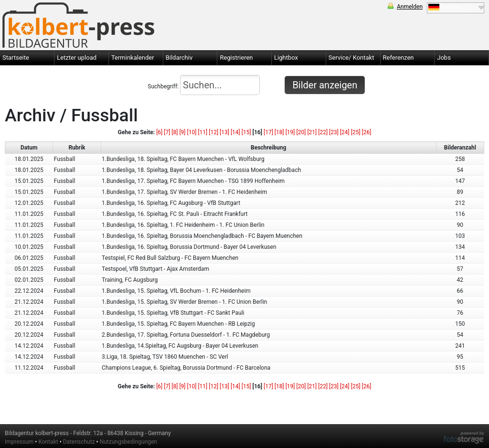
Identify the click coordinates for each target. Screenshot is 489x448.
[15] (246, 132)
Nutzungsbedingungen (128, 442)
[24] (345, 132)
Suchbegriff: (204, 85)
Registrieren (236, 58)
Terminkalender (133, 58)
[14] (235, 132)
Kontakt (48, 442)
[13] (224, 132)
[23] (334, 132)
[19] (290, 132)
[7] (167, 132)
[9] (182, 132)
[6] (159, 132)
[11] (202, 132)
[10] (192, 132)
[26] (367, 132)
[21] (312, 132)
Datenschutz (79, 442)
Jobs (444, 58)
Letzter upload (77, 58)
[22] (323, 132)
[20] (301, 132)
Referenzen (399, 58)
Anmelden (410, 7)
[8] (175, 132)
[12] (213, 132)
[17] (268, 132)
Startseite (16, 58)
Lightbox (286, 58)
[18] (279, 132)
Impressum (19, 442)
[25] (356, 132)
